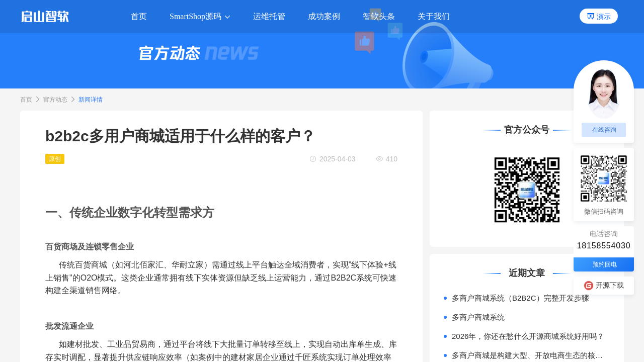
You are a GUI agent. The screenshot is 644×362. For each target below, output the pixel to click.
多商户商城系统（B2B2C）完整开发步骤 (520, 298)
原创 (55, 159)
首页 (26, 100)
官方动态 (55, 100)
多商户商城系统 (478, 317)
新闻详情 (91, 100)
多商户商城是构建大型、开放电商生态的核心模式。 (531, 355)
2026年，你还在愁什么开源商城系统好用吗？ (528, 336)
